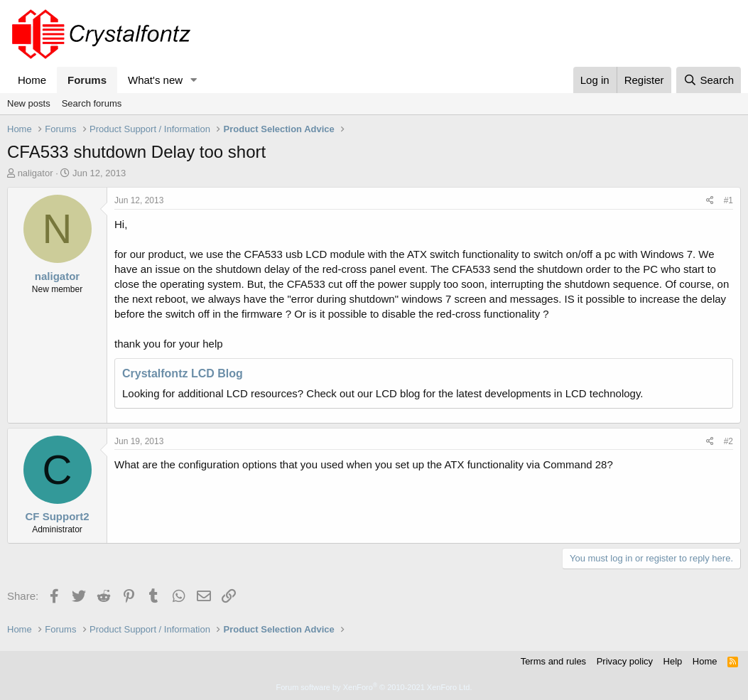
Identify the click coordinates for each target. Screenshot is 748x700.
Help (673, 661)
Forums (87, 80)
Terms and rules (553, 661)
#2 (728, 441)
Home (32, 80)
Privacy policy (625, 661)
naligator (36, 173)
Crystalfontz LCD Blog (183, 373)
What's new (155, 80)
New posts (29, 103)
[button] (194, 80)
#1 (728, 200)
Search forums (92, 103)
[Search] (709, 80)
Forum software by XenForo (374, 687)
